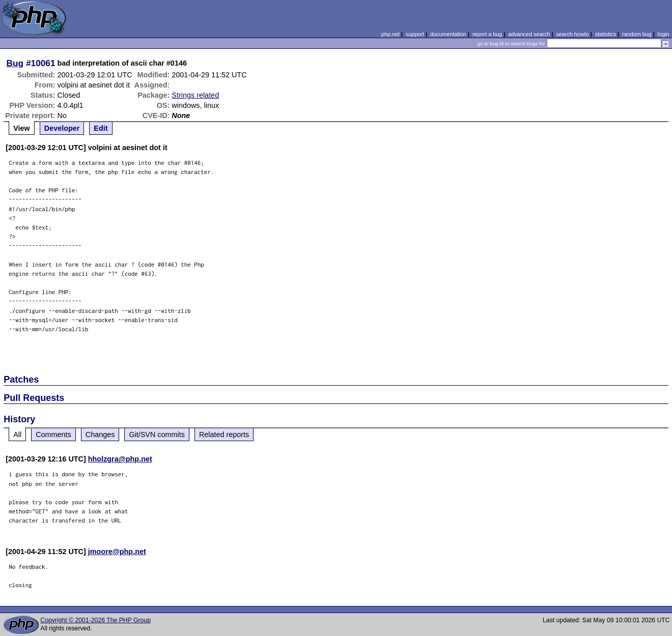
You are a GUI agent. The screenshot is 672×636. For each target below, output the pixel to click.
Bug (15, 63)
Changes (100, 435)
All (17, 435)
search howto (572, 34)
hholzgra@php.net (120, 459)
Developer (62, 128)
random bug (637, 34)
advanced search (529, 34)
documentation (448, 34)
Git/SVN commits (157, 435)
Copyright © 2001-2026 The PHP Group (95, 620)
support (415, 34)
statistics (606, 34)
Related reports (224, 435)
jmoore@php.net (117, 552)
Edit (101, 128)
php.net (390, 34)
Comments (53, 435)
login (664, 34)
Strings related (195, 95)
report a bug (487, 34)
